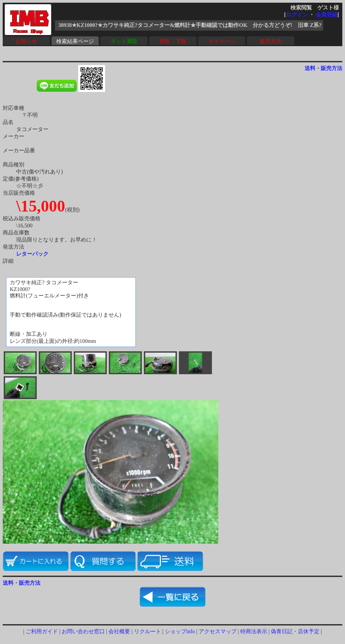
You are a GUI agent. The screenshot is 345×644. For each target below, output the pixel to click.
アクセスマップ (218, 631)
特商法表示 (254, 631)
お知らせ (26, 41)
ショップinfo (180, 631)
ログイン (297, 15)
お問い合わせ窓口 (83, 631)
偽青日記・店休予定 (295, 631)
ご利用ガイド (42, 631)
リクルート (148, 631)
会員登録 (326, 15)
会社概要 (119, 631)
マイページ (222, 41)
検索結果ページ (75, 41)
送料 (310, 68)
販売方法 (271, 41)
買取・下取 (173, 41)
